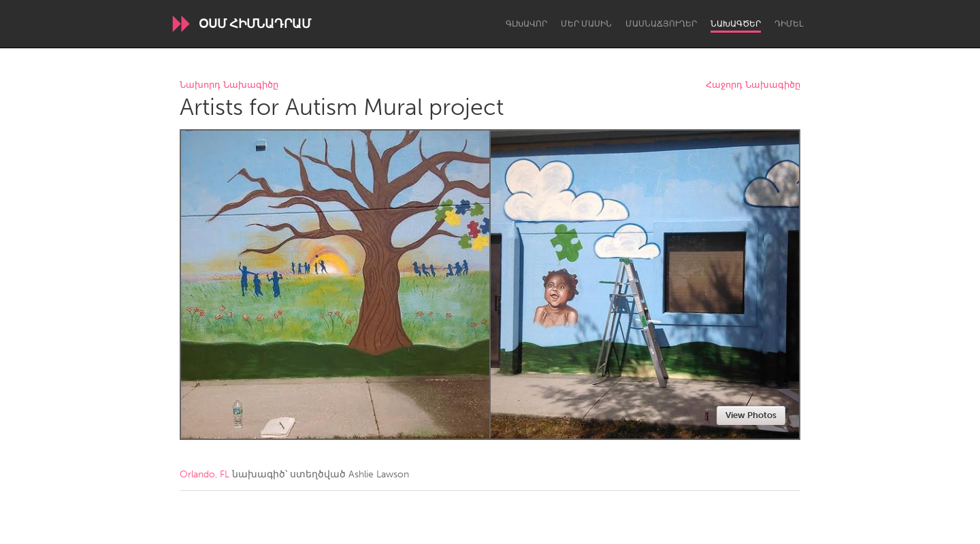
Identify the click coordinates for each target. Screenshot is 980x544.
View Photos (751, 415)
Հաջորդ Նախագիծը (753, 85)
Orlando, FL (205, 474)
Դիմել (789, 24)
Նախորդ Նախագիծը (229, 85)
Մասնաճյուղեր (661, 24)
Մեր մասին (586, 24)
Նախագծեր (736, 24)
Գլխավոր (526, 24)
